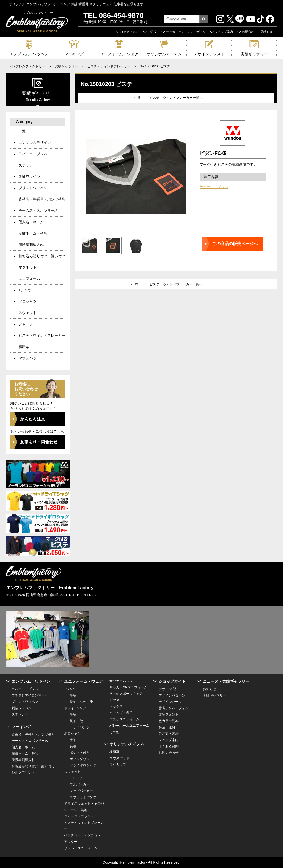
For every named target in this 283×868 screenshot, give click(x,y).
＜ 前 (137, 98)
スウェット (27, 313)
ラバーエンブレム (214, 187)
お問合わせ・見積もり (257, 32)
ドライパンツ (80, 727)
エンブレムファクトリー (27, 66)
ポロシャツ (27, 301)
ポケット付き (80, 753)
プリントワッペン (33, 188)
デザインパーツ (170, 702)
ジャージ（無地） (77, 810)
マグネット (27, 267)
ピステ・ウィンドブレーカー (109, 66)
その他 (114, 732)
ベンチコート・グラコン (82, 835)
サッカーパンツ (121, 681)
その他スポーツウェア (126, 694)
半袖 (73, 695)
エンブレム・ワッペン (29, 54)
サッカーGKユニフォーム (128, 687)
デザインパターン (172, 695)
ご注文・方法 (169, 734)
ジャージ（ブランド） (81, 816)
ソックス (116, 706)
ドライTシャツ (75, 708)
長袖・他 (76, 721)
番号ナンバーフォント (175, 708)
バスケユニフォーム (124, 719)
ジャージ (26, 324)
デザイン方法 (169, 689)
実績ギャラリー (254, 54)
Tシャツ (25, 290)
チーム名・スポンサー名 (38, 211)
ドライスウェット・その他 (84, 804)
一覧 (22, 131)
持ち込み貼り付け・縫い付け (42, 256)
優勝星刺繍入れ (31, 245)
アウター (71, 842)
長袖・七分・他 (81, 702)
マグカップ (118, 765)
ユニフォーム (29, 279)
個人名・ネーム (31, 222)
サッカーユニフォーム (81, 848)
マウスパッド (29, 358)
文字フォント (169, 714)
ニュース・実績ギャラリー (226, 681)
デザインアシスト (209, 54)
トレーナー (78, 778)
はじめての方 (130, 32)
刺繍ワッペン (29, 177)
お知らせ (209, 689)
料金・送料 (167, 727)
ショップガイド (172, 681)
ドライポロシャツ (83, 765)
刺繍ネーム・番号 (33, 233)
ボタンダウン (80, 759)
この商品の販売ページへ (235, 244)
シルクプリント (23, 773)
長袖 (73, 746)
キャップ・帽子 (121, 713)
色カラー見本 (169, 721)
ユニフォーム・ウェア (119, 54)
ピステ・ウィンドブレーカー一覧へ (176, 98)
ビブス (114, 700)
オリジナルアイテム (164, 54)
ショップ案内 (224, 32)
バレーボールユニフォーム (129, 726)
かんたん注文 (33, 419)
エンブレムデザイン (35, 143)
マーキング (74, 54)
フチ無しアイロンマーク (30, 695)
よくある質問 (169, 746)
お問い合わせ (169, 753)
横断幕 (24, 347)
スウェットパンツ (83, 797)
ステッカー (27, 165)
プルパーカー (80, 784)
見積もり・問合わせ (39, 442)
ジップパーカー (81, 791)
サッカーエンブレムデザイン (186, 32)
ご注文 (152, 32)
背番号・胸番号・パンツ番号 (42, 199)
